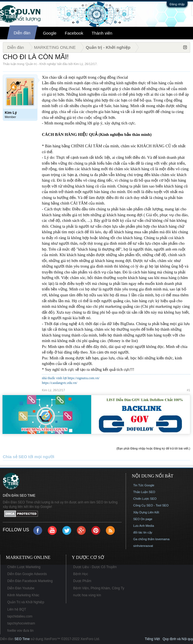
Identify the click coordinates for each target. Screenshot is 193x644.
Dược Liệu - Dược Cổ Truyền (95, 567)
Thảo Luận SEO (144, 492)
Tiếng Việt (152, 639)
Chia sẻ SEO (15, 457)
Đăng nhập (177, 4)
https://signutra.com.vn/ (84, 378)
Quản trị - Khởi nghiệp (41, 64)
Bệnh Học (81, 574)
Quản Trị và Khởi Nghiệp (26, 602)
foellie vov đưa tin (20, 631)
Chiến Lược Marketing (24, 567)
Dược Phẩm (82, 581)
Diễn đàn (22, 33)
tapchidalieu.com (20, 616)
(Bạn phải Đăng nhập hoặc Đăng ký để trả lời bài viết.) (153, 448)
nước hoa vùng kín (87, 595)
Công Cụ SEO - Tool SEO (151, 505)
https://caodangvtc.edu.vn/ (60, 383)
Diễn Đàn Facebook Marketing (30, 581)
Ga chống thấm (144, 539)
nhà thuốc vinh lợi (54, 378)
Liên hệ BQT (17, 609)
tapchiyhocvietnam (21, 623)
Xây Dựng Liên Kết (146, 512)
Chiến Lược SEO (145, 499)
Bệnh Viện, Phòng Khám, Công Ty (99, 588)
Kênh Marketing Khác (23, 595)
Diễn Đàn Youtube (21, 588)
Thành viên (102, 33)
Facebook (74, 33)
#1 (189, 390)
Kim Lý (78, 64)
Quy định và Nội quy (178, 639)
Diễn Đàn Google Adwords (27, 574)
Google (50, 33)
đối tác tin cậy (143, 532)
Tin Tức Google (144, 485)
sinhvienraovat (143, 546)
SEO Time (22, 639)
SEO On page (143, 519)
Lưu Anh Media (144, 526)
